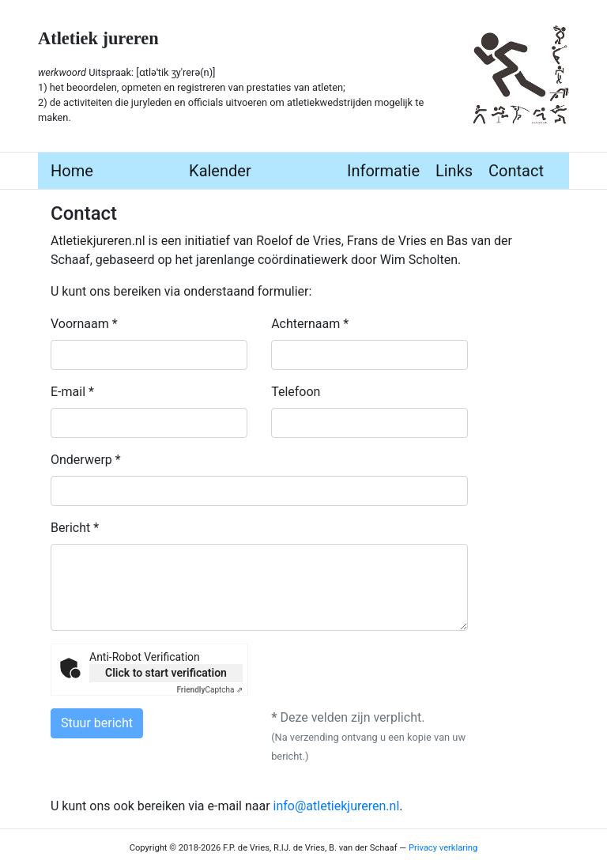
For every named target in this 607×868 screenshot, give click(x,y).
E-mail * (72, 392)
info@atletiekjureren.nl (337, 806)
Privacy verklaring (443, 848)
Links (454, 171)
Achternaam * (310, 324)
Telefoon (296, 392)
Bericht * (75, 528)
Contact (516, 171)
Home (72, 171)
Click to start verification (166, 673)
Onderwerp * (86, 460)
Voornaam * (84, 324)
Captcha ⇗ (210, 690)
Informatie (383, 171)
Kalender (220, 171)
